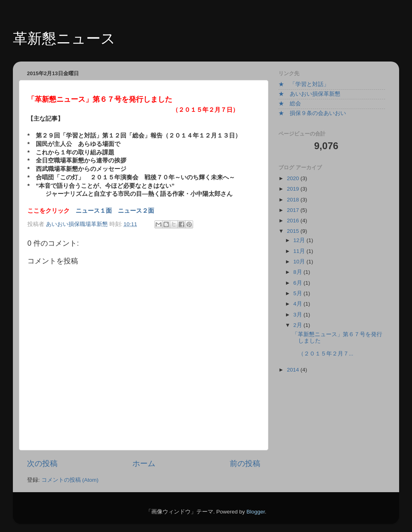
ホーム (144, 463)
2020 (294, 178)
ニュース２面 (136, 211)
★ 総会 (290, 104)
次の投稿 (42, 463)
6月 (298, 283)
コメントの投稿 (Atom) (70, 480)
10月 (300, 262)
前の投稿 (245, 463)
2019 (294, 189)
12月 (300, 240)
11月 (300, 251)
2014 (294, 370)
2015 (294, 231)
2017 (294, 210)
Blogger (255, 512)
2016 (294, 221)
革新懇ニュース (64, 38)
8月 (298, 272)
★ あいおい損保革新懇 (309, 94)
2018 (294, 200)
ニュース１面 (94, 211)
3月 (298, 315)
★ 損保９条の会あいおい (312, 113)
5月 (298, 293)
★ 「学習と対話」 (304, 84)
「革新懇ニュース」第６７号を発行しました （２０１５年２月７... (351, 344)
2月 (298, 325)
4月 (298, 304)
